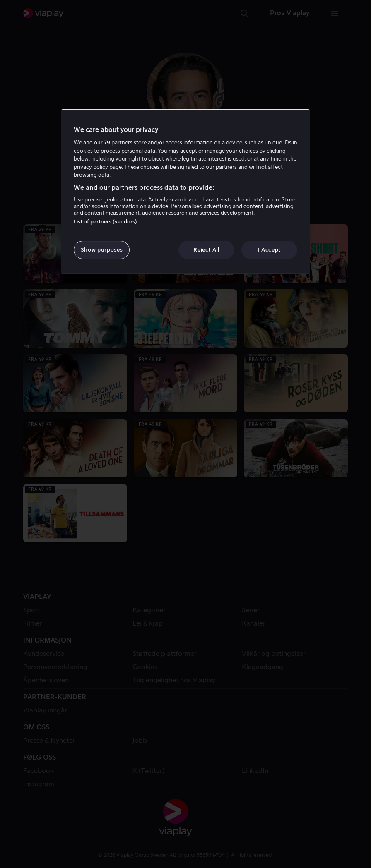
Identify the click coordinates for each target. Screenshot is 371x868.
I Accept (269, 250)
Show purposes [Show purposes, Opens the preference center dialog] (102, 250)
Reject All (206, 250)
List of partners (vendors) (105, 222)
